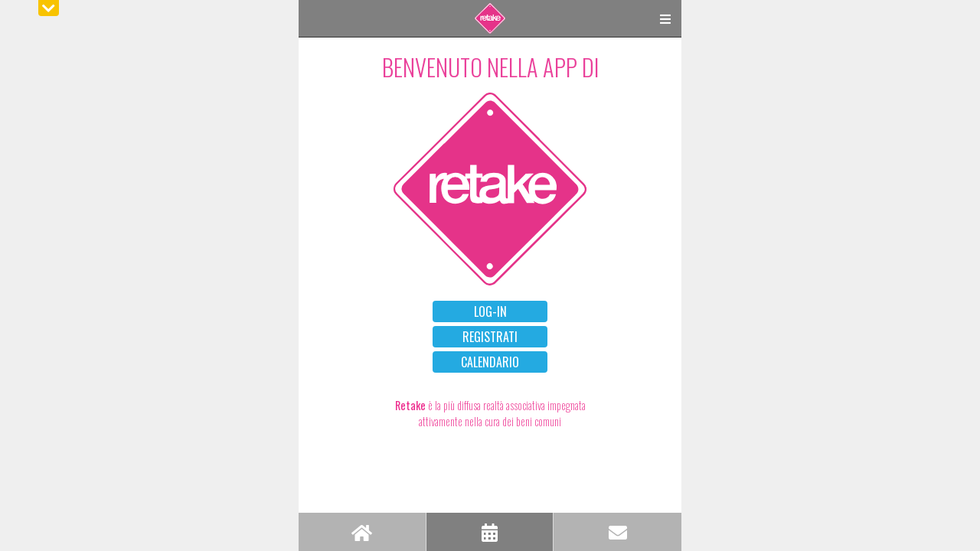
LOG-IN (490, 311)
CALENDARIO (490, 362)
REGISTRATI (490, 337)
